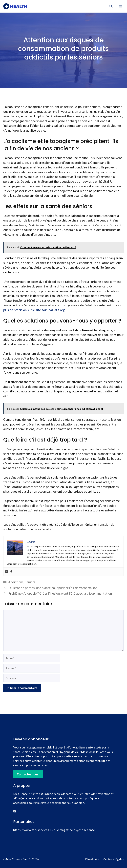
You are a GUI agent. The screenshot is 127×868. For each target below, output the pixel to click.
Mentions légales (113, 859)
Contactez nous (28, 774)
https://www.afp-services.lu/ (33, 830)
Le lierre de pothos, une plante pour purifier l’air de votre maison (53, 588)
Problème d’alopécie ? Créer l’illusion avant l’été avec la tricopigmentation (60, 593)
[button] (111, 6)
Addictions (16, 582)
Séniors (30, 582)
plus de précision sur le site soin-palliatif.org (34, 310)
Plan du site (92, 859)
